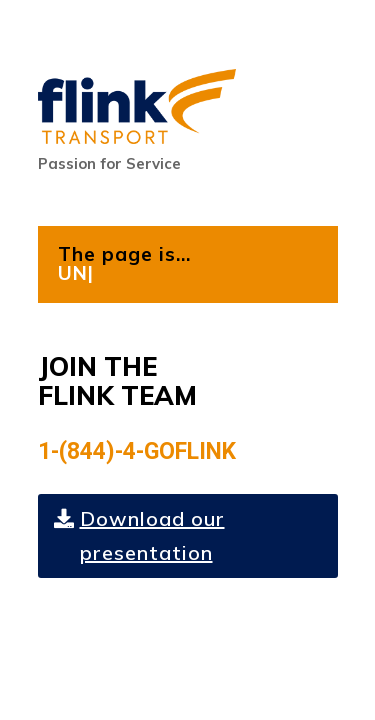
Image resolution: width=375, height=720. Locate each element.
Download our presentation (152, 535)
